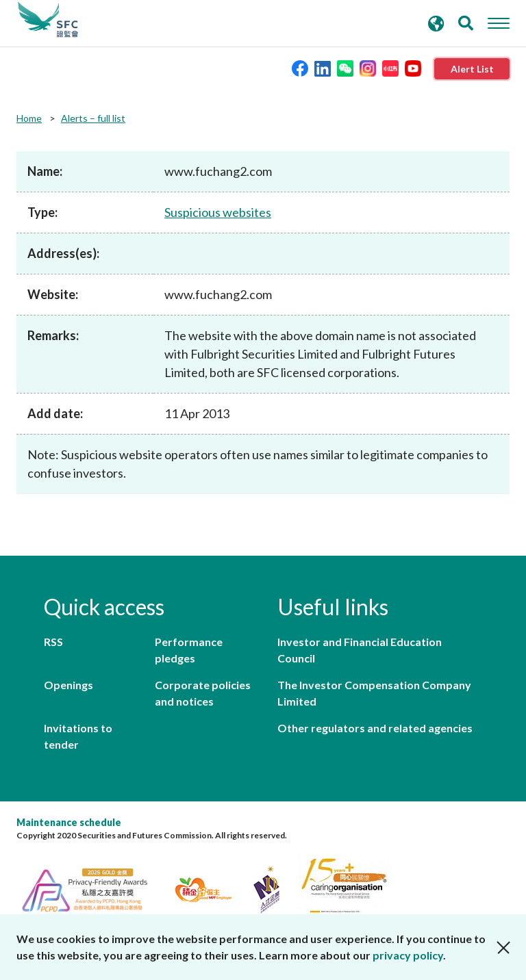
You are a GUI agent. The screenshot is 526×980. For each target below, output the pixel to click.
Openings (68, 685)
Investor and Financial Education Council (360, 650)
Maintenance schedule (69, 822)
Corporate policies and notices (203, 693)
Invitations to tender (78, 736)
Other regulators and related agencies (375, 728)
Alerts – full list (93, 118)
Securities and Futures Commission (48, 20)
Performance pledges (189, 650)
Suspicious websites (218, 212)
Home (29, 118)
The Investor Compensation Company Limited (374, 693)
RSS (53, 642)
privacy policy (408, 955)
